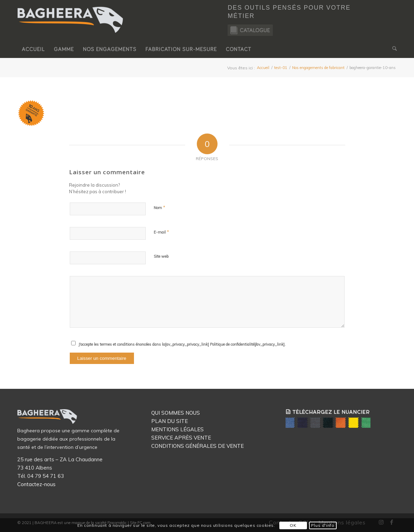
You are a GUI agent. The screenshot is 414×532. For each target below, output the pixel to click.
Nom (160, 207)
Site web (161, 256)
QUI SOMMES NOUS (176, 413)
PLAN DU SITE (170, 421)
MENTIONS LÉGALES (177, 429)
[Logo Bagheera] (71, 27)
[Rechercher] (392, 49)
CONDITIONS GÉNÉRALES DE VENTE (198, 446)
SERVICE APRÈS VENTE (181, 438)
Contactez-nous (36, 484)
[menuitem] (33, 49)
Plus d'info (323, 525)
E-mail (161, 232)
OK (293, 525)
